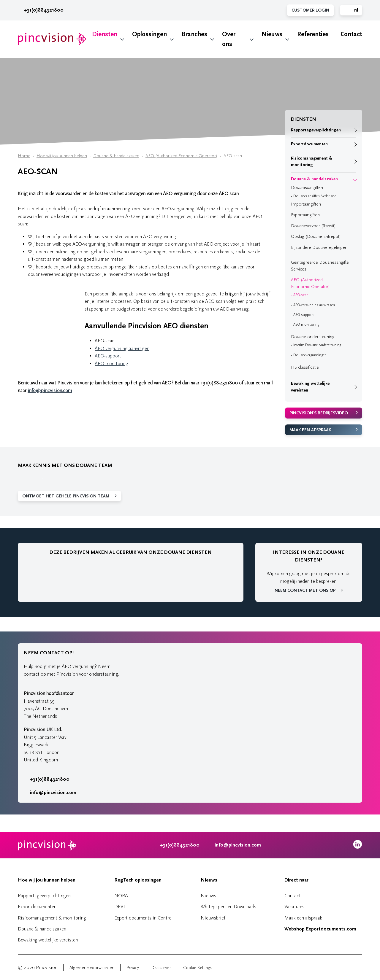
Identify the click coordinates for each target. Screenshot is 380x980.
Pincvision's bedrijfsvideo (319, 413)
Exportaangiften (305, 215)
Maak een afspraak (310, 430)
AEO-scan (301, 295)
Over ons (229, 39)
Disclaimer (161, 968)
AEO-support (108, 356)
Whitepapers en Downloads (228, 907)
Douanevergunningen (310, 355)
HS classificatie (305, 367)
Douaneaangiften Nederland (315, 196)
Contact (351, 34)
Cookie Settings (198, 968)
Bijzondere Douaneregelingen (319, 248)
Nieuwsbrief (213, 918)
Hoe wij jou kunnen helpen (62, 156)
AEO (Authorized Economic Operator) (181, 156)
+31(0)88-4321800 (219, 383)
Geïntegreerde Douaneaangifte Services (320, 266)
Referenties (313, 34)
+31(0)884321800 (41, 10)
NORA (121, 896)
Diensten (105, 34)
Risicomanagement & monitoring (312, 162)
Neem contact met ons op (305, 590)
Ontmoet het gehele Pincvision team (66, 496)
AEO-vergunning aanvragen (122, 348)
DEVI (120, 907)
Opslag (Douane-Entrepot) (316, 237)
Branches (194, 34)
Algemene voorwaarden (92, 968)
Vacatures (294, 907)
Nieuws (272, 34)
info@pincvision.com (50, 390)
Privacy (133, 968)
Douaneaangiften (307, 188)
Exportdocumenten (309, 144)
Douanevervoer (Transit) (313, 226)
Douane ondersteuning (313, 337)
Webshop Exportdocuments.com (320, 929)
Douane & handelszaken (116, 156)
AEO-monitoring (111, 363)
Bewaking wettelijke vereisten (310, 387)
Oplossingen (149, 34)
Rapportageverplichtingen (316, 130)
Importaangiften (306, 204)
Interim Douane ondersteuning (317, 345)
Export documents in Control (143, 918)
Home (24, 156)
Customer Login (310, 10)
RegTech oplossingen (138, 880)
